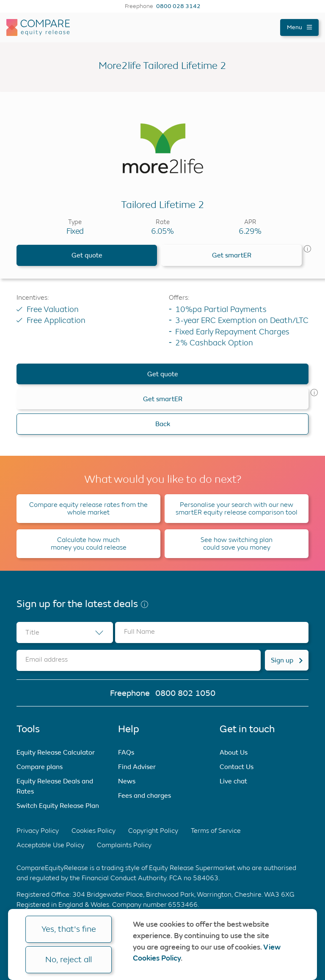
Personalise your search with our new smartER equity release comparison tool (237, 508)
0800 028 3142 (178, 6)
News (127, 781)
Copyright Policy (153, 831)
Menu (299, 27)
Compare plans (40, 767)
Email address (47, 659)
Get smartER (232, 255)
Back (163, 424)
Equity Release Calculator (56, 752)
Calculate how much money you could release (89, 543)
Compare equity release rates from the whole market (88, 508)
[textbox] (65, 632)
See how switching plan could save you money (237, 543)
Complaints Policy (124, 845)
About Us (234, 752)
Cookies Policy (94, 831)
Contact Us (237, 767)
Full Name (139, 631)
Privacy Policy (38, 831)
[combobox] (65, 632)
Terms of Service (216, 831)
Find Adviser (137, 767)
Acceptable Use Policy (50, 845)
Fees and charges (145, 795)
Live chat (233, 781)
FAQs (126, 752)
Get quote (87, 255)
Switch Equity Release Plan (58, 806)
